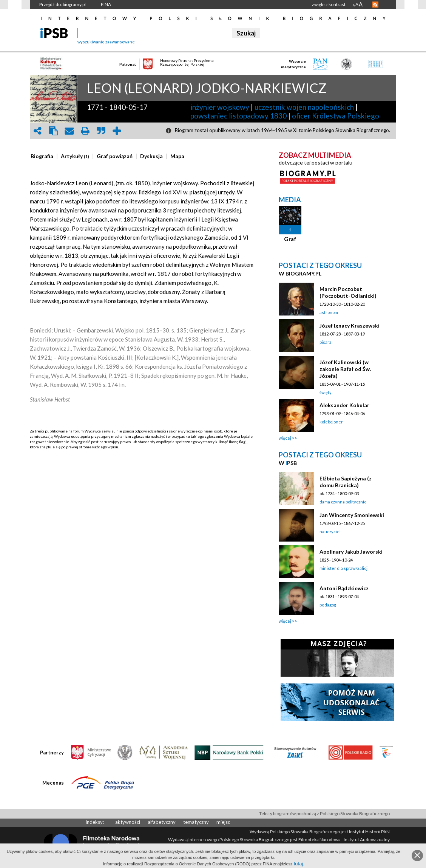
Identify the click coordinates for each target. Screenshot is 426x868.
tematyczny (196, 822)
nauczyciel (330, 532)
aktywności (128, 822)
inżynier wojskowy (220, 107)
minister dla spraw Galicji (344, 568)
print (85, 131)
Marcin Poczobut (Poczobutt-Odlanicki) (348, 292)
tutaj (299, 864)
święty (326, 392)
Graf (290, 239)
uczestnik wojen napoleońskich (304, 107)
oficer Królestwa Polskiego (336, 116)
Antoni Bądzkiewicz (344, 588)
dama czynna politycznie (343, 502)
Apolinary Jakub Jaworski (351, 552)
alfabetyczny (162, 822)
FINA (106, 4)
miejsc (223, 822)
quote (101, 131)
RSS (375, 5)
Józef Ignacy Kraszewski (350, 325)
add (117, 131)
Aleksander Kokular (344, 405)
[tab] (44, 156)
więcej (285, 438)
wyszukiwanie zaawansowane (106, 42)
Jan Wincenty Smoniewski (352, 515)
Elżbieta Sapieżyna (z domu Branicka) (346, 482)
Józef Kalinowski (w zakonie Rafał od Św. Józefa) (345, 369)
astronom (329, 312)
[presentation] (42, 156)
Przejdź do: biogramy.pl (63, 4)
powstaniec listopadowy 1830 (238, 116)
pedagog (328, 605)
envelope (69, 131)
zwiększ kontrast (329, 4)
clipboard (53, 131)
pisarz (325, 342)
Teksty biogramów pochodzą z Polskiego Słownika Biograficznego (324, 813)
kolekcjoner (331, 422)
